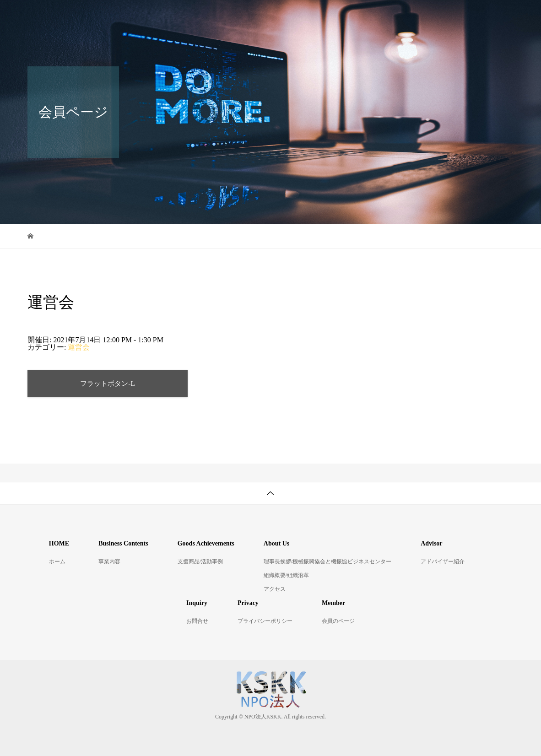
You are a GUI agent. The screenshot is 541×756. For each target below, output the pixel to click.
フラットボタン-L (108, 383)
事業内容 (209, 16)
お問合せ (162, 48)
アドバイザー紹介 (441, 16)
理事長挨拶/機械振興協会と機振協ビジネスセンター (327, 562)
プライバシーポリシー (265, 621)
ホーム (158, 16)
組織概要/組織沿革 (286, 575)
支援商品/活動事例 (280, 16)
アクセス (275, 589)
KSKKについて (361, 16)
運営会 (79, 347)
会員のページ (338, 621)
